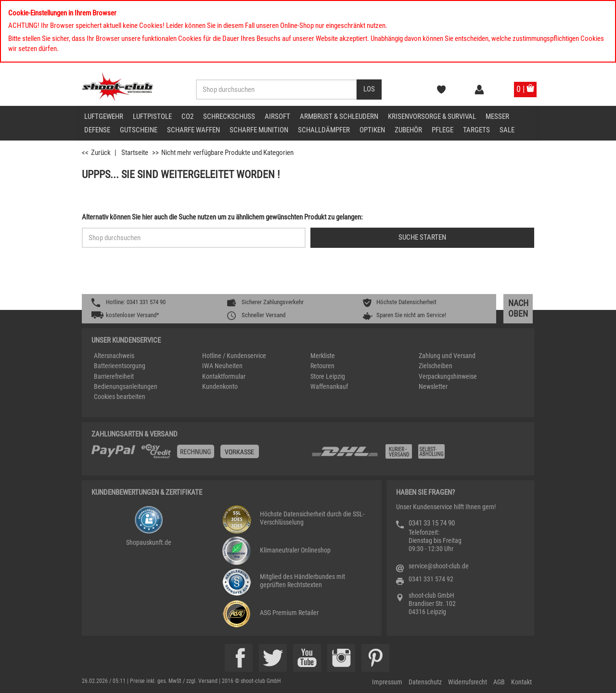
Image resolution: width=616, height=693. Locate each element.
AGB (499, 682)
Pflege (443, 130)
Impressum (387, 682)
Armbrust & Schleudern (339, 116)
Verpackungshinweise (448, 376)
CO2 (187, 116)
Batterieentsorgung (120, 366)
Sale (507, 130)
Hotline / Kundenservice (234, 356)
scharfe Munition (259, 130)
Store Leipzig (328, 376)
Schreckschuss (229, 116)
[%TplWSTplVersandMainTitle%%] (199, 455)
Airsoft (277, 116)
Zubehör (408, 130)
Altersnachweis (114, 356)
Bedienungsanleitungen (126, 386)
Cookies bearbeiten (120, 397)
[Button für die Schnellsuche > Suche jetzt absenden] (422, 238)
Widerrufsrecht (468, 682)
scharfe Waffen (193, 130)
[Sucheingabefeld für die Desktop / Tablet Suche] (276, 90)
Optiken (372, 130)
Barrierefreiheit (114, 376)
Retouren (322, 366)
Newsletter (433, 386)
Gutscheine (139, 130)
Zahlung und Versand (447, 356)
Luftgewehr (104, 116)
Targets (476, 130)
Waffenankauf (329, 386)
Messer (497, 116)
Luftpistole (152, 116)
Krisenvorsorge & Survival (432, 116)
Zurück (101, 153)
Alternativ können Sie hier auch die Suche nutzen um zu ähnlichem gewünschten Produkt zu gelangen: (222, 217)
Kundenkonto (220, 386)
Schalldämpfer (324, 130)
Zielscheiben (436, 366)
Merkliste (323, 356)
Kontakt (521, 682)
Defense (97, 130)
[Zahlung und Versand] (417, 455)
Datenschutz (425, 682)
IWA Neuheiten (222, 366)
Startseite (135, 153)
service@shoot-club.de (439, 566)
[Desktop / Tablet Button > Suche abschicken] (369, 90)
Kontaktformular (224, 376)
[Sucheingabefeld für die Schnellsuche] (194, 238)
